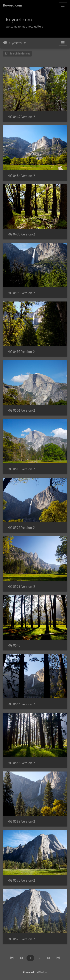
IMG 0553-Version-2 (21, 704)
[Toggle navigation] (63, 5)
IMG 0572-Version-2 (21, 880)
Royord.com (13, 5)
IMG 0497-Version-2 (21, 352)
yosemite (19, 43)
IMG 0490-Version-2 (21, 234)
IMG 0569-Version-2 (21, 821)
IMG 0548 (14, 645)
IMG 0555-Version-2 (21, 763)
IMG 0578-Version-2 (21, 939)
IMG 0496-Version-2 (21, 293)
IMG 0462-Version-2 (21, 117)
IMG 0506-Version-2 (21, 410)
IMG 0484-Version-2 (21, 176)
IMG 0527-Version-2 (21, 528)
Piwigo (43, 972)
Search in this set (17, 53)
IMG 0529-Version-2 (21, 587)
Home (5, 43)
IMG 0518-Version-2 (21, 469)
